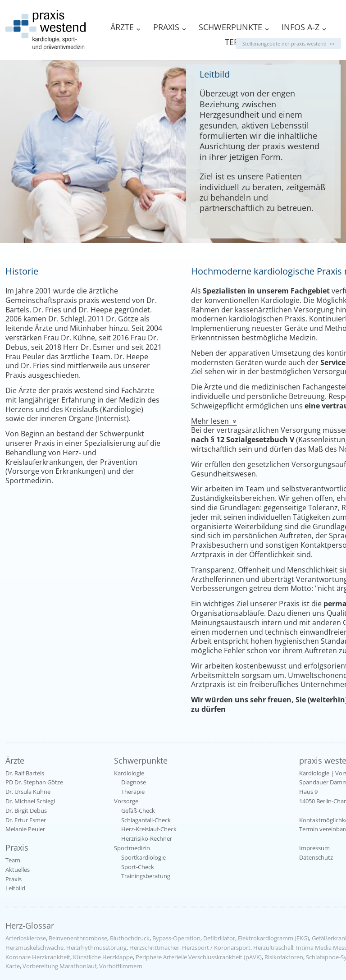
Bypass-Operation (176, 938)
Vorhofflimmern (121, 966)
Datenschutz (316, 857)
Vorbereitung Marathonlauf (59, 966)
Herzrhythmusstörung (96, 948)
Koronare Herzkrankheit (38, 957)
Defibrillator (219, 938)
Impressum (314, 848)
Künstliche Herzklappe (103, 957)
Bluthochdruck (130, 938)
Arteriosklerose (26, 938)
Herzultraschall (273, 948)
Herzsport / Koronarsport (216, 948)
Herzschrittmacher (154, 948)
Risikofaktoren (284, 957)
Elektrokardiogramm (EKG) (273, 938)
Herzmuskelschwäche (34, 948)
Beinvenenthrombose (78, 938)
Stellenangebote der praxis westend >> (289, 44)
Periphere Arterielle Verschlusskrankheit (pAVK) (199, 957)
